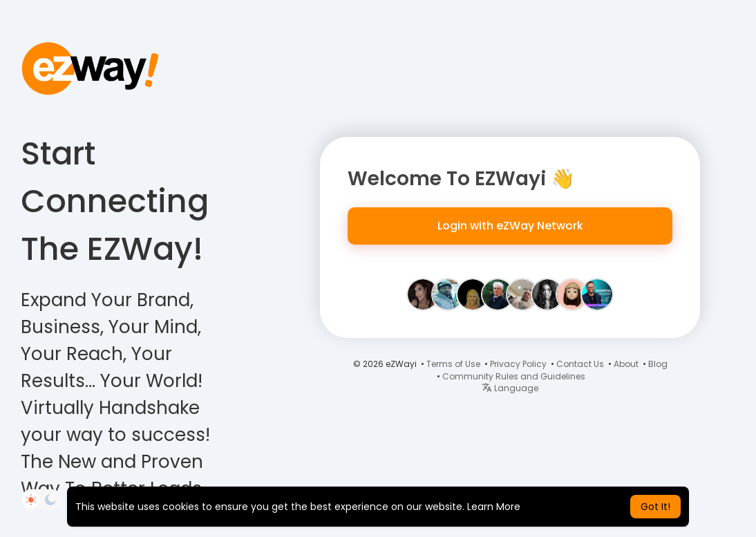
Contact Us (580, 364)
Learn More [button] (494, 507)
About (626, 364)
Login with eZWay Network (510, 226)
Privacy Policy (518, 364)
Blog (658, 364)
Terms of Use (453, 364)
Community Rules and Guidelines (514, 376)
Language (510, 388)
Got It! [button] (655, 507)
